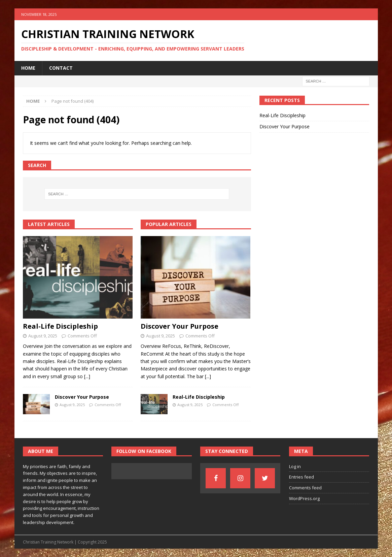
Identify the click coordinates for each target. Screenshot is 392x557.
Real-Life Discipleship (60, 326)
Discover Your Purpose (82, 397)
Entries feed (301, 477)
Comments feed (305, 488)
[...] (87, 376)
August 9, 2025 (43, 336)
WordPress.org (304, 498)
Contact (61, 68)
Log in (295, 466)
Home (28, 68)
